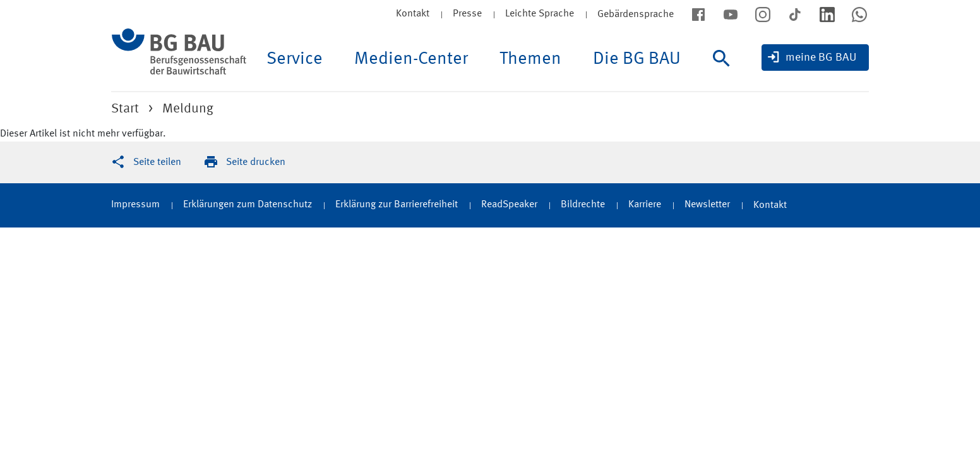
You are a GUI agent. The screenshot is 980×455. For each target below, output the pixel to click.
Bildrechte (583, 205)
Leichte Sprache (540, 14)
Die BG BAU (637, 59)
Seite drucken (256, 162)
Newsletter (707, 205)
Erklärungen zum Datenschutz (248, 205)
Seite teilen (157, 162)
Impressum (135, 205)
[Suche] (725, 70)
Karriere (645, 205)
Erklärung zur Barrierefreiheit (397, 205)
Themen (530, 59)
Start (125, 109)
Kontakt (413, 14)
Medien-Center (411, 59)
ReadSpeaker (509, 205)
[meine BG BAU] (815, 58)
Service (295, 59)
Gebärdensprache (636, 15)
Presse (467, 14)
